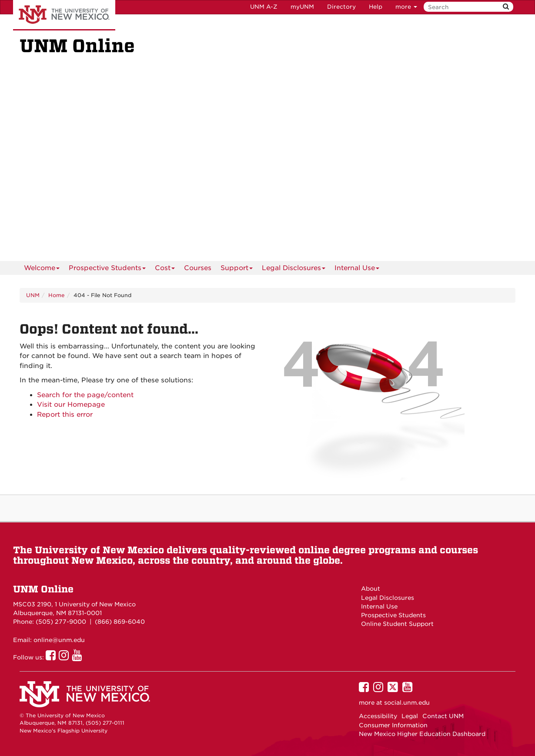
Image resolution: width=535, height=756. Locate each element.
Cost (165, 269)
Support (237, 269)
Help (376, 7)
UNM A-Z (264, 7)
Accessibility (378, 716)
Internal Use (357, 269)
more (406, 7)
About (371, 589)
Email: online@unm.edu (49, 640)
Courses (198, 268)
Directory (341, 7)
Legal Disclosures (294, 269)
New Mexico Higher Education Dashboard (422, 734)
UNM (33, 295)
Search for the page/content (85, 395)
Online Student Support (397, 624)
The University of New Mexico (64, 15)
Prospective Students (107, 269)
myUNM (302, 7)
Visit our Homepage (71, 405)
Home (57, 295)
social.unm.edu (407, 702)
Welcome (42, 269)
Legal (410, 716)
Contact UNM (443, 716)
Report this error (65, 415)
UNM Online (43, 589)
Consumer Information (393, 725)
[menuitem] (198, 268)
